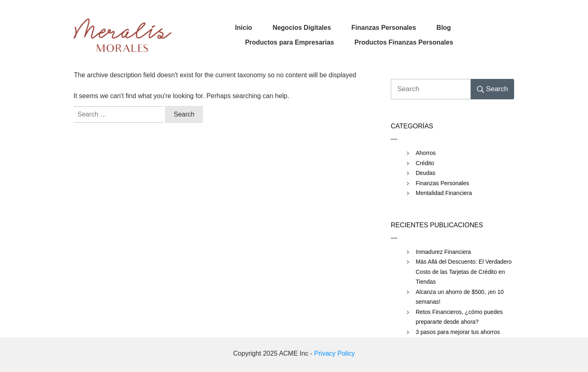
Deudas (425, 173)
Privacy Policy (334, 353)
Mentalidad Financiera (444, 193)
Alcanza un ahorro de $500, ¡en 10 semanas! (460, 297)
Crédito (425, 163)
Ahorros (426, 153)
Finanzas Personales (442, 183)
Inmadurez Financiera (443, 252)
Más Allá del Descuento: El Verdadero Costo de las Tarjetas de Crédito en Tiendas (464, 272)
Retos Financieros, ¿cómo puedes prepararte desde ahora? (459, 317)
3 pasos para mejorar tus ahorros (458, 332)
